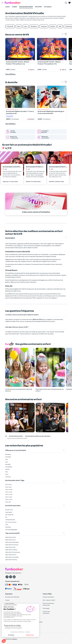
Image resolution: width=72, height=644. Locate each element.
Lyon (7, 462)
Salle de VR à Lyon (10, 540)
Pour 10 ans (9, 489)
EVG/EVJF (38, 7)
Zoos (7, 525)
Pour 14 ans (9, 499)
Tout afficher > (11, 74)
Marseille (8, 464)
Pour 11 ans (9, 492)
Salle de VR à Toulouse (12, 545)
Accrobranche (9, 515)
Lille (6, 459)
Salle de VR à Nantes (11, 550)
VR (6, 517)
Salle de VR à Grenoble (12, 557)
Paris (7, 474)
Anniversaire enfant (26, 6)
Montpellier (9, 467)
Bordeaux (8, 454)
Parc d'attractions (11, 522)
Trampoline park (10, 520)
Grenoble (8, 457)
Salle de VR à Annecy (11, 560)
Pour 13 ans (9, 497)
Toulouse (8, 477)
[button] (70, 3)
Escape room (9, 510)
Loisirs (8, 7)
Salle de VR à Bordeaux (12, 542)
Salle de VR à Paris (11, 537)
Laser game (9, 512)
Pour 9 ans (8, 487)
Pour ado (8, 502)
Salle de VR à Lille (10, 547)
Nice (7, 472)
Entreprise (48, 7)
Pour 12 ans (9, 494)
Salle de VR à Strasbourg (13, 552)
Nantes (7, 469)
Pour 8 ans (8, 484)
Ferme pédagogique (11, 530)
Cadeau (14, 7)
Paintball (8, 527)
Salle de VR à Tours (11, 555)
